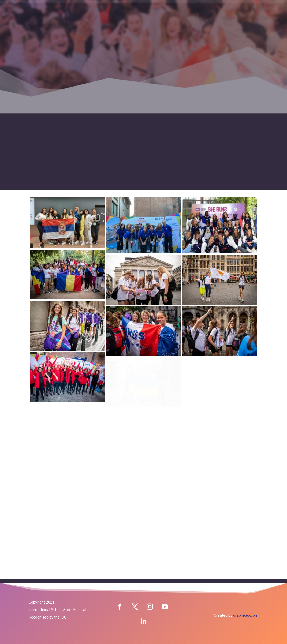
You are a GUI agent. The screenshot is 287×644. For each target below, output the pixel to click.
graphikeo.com (246, 615)
